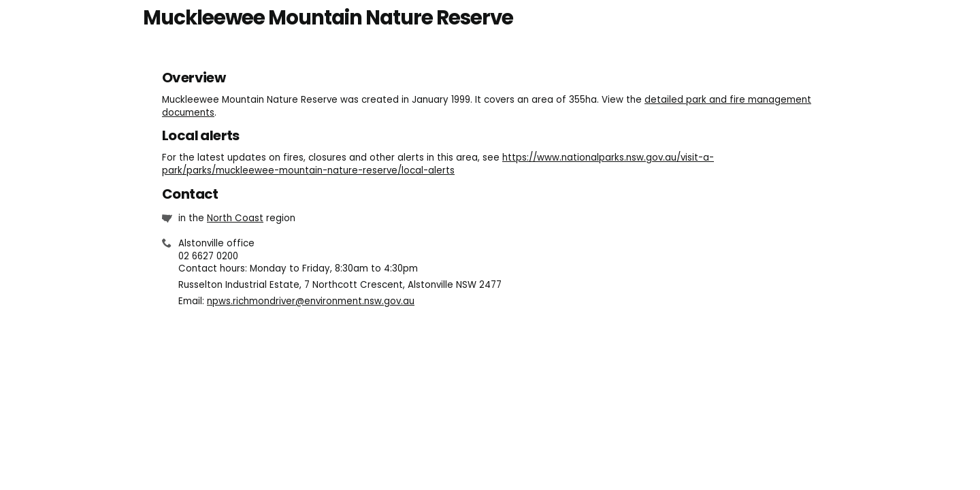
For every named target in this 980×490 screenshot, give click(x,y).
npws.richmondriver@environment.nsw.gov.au (311, 301)
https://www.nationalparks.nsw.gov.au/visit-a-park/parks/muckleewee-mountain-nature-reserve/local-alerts (438, 164)
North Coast (235, 218)
